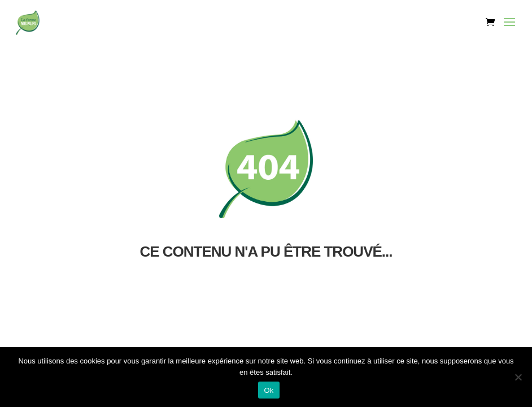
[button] (509, 29)
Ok (269, 390)
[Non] (518, 377)
